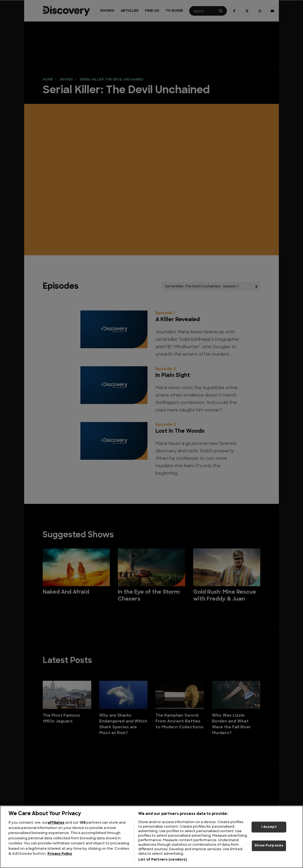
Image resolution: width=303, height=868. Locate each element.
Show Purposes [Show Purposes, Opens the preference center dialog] (269, 846)
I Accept (269, 827)
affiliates (56, 823)
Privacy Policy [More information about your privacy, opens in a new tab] (60, 854)
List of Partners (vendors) (163, 860)
